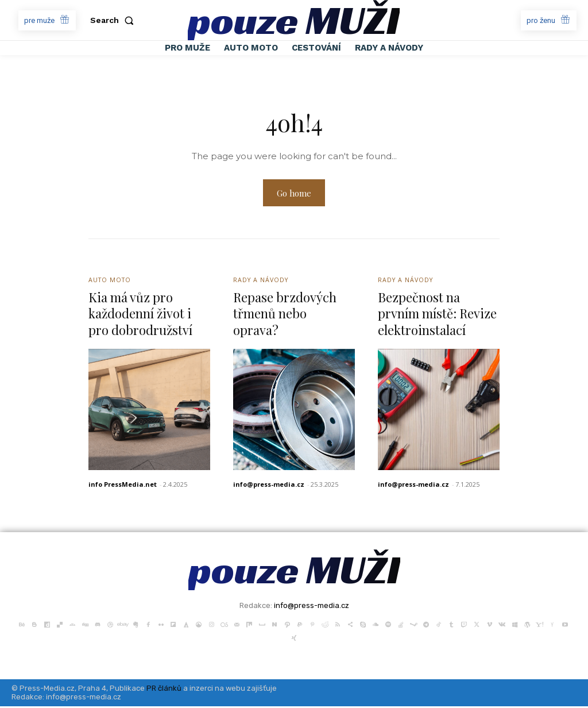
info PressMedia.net (123, 486)
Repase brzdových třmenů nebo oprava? (285, 315)
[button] (114, 20)
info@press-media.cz (269, 486)
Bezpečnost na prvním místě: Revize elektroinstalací (437, 315)
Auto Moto (111, 281)
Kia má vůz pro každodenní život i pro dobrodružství (140, 315)
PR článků (164, 690)
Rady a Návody (262, 281)
